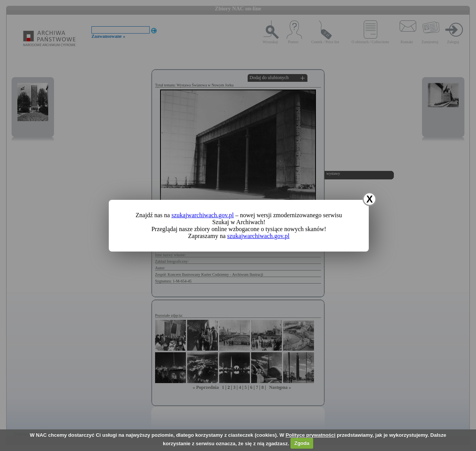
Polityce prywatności (310, 435)
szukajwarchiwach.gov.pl (203, 215)
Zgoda (302, 443)
